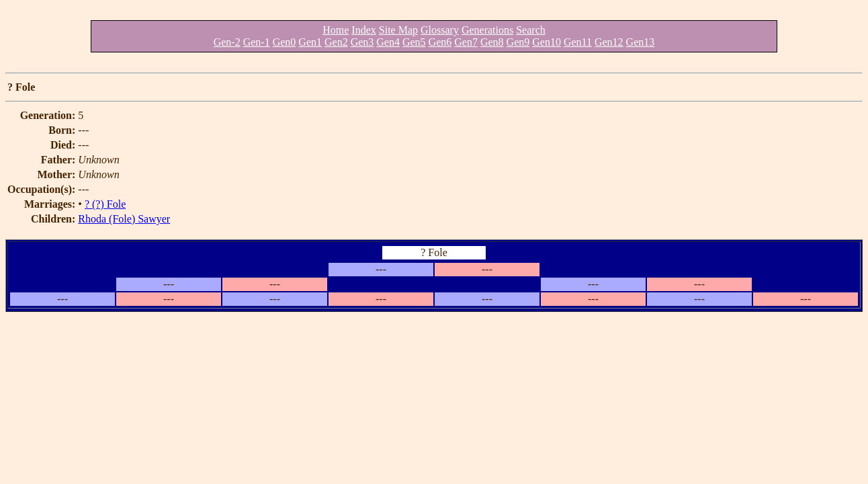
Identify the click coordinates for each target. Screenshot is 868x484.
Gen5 (414, 42)
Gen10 (547, 42)
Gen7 (466, 42)
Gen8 (492, 42)
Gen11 (578, 42)
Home (336, 30)
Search (531, 30)
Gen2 (336, 42)
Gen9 (518, 42)
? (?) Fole (105, 204)
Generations (487, 30)
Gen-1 (257, 42)
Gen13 (641, 42)
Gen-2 (227, 42)
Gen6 (440, 42)
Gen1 (310, 42)
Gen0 (285, 42)
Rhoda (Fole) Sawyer (124, 219)
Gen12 (609, 42)
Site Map (398, 30)
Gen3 (362, 42)
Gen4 (388, 42)
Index (363, 30)
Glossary (440, 30)
